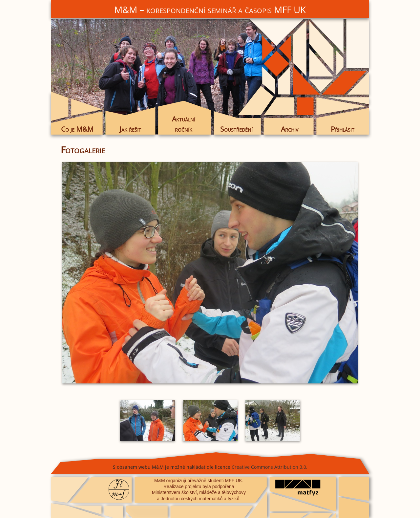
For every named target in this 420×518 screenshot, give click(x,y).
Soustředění (236, 129)
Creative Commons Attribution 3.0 (269, 467)
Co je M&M (77, 129)
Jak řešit (130, 129)
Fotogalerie (83, 150)
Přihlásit (343, 129)
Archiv (290, 129)
